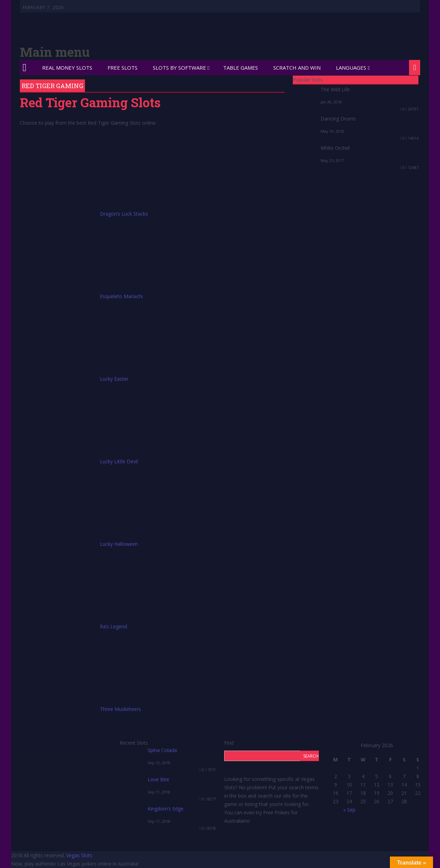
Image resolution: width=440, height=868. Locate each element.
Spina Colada (162, 750)
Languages (351, 68)
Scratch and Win (297, 68)
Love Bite (158, 779)
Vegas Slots (79, 855)
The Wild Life (335, 89)
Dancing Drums (338, 119)
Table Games (241, 68)
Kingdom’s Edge (166, 809)
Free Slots (123, 68)
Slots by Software (179, 68)
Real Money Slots (67, 68)
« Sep (349, 810)
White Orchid (335, 148)
